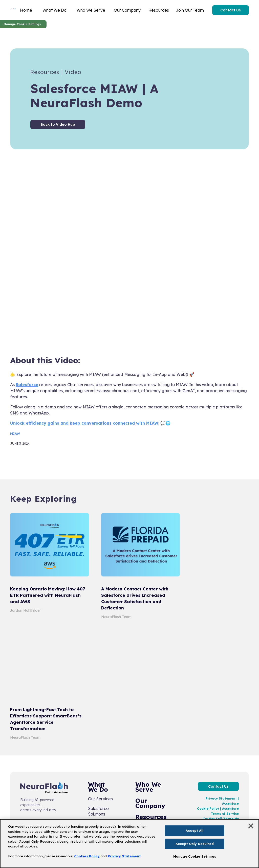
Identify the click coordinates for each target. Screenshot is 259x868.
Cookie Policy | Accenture (218, 809)
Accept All (195, 830)
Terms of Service (225, 814)
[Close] (251, 826)
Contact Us (231, 10)
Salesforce (27, 385)
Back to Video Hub (58, 124)
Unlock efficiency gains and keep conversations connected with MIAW (84, 423)
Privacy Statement (124, 856)
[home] (13, 10)
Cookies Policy (87, 856)
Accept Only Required (195, 844)
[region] (129, 844)
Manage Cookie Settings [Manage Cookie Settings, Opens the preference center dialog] (195, 856)
